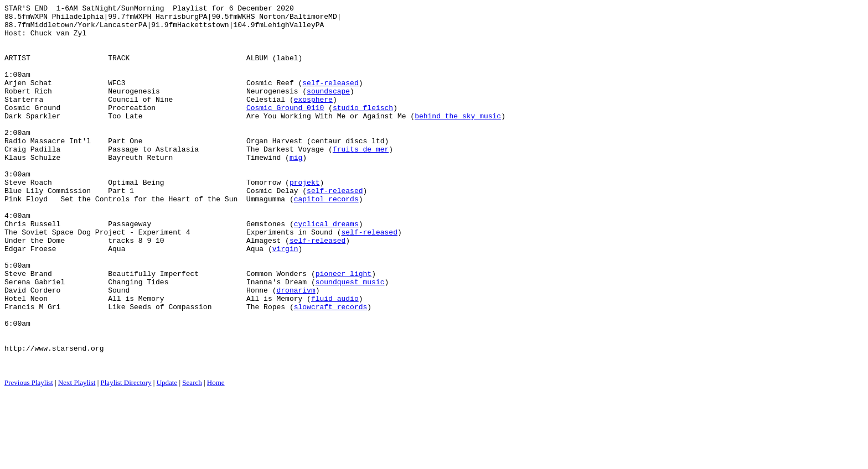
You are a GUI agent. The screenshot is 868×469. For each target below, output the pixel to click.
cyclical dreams (326, 268)
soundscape (328, 109)
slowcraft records (331, 368)
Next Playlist (77, 455)
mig (296, 189)
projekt (305, 218)
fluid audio (335, 358)
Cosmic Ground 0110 (285, 129)
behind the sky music (458, 139)
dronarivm (296, 348)
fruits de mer (361, 179)
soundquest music (350, 338)
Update (167, 455)
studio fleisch (363, 129)
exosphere (313, 119)
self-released (330, 99)
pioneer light (343, 328)
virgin (285, 298)
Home (216, 455)
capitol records (326, 238)
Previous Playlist (29, 455)
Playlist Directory (126, 455)
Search (192, 455)
